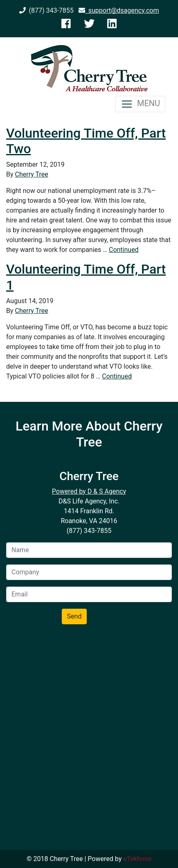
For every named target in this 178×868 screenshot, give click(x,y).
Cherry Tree (32, 174)
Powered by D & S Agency (89, 491)
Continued (124, 250)
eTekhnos (137, 859)
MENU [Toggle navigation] (140, 104)
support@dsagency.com (119, 10)
